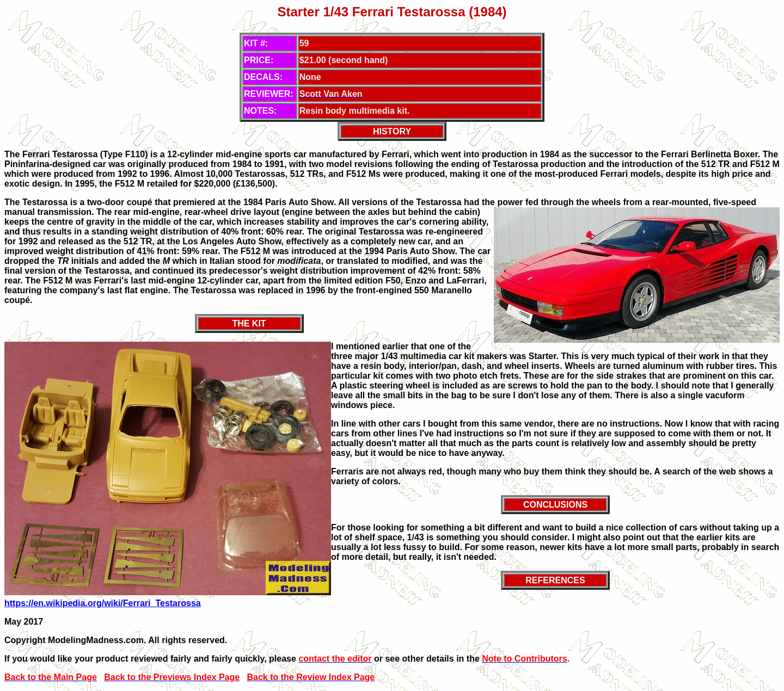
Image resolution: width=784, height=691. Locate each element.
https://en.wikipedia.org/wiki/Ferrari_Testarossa (103, 603)
